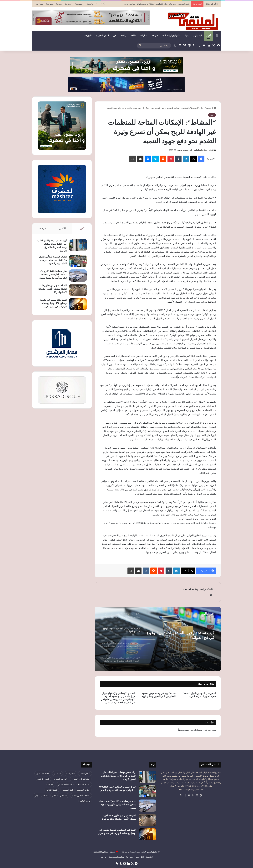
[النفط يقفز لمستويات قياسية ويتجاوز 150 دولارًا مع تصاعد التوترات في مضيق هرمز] (78, 304)
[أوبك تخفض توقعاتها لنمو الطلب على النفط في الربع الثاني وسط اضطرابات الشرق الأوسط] (78, 245)
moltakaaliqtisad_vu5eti (204, 150)
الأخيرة (82, 228)
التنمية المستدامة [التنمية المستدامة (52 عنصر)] (83, 784)
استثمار (198, 36)
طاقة (133, 36)
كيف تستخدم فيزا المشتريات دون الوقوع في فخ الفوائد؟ (181, 636)
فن (115, 36)
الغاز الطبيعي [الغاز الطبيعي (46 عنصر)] (67, 790)
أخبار (209, 36)
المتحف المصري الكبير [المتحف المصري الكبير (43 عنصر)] (81, 795)
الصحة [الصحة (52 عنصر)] (51, 784)
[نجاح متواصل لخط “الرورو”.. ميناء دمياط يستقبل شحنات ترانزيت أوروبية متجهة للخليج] (78, 276)
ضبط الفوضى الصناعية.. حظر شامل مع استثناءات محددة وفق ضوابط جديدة (157, 4)
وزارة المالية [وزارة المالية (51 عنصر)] (85, 801)
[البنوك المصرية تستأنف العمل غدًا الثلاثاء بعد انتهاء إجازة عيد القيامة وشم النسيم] (78, 261)
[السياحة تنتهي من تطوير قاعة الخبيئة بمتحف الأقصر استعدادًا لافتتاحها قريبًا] (78, 290)
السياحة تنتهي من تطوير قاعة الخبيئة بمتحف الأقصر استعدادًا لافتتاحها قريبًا (53, 289)
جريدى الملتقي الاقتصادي (104, 852)
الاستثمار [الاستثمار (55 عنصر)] (58, 773)
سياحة (155, 36)
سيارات (144, 36)
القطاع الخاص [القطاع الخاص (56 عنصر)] (52, 790)
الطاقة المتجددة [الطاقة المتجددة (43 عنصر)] (84, 790)
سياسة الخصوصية (54, 4)
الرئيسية (90, 4)
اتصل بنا (69, 4)
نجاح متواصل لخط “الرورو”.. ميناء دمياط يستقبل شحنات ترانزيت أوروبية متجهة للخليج (53, 275)
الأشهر (62, 228)
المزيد (89, 36)
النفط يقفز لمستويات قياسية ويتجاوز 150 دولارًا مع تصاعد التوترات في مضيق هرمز (53, 303)
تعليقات (42, 228)
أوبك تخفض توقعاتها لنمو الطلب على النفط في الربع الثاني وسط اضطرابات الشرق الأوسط (119, 776)
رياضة (124, 36)
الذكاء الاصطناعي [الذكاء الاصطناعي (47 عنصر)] (65, 784)
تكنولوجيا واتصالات (171, 36)
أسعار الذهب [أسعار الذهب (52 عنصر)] (85, 773)
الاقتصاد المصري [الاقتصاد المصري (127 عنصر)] (43, 773)
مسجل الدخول (196, 730)
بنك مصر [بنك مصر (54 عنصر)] (64, 795)
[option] (158, 639)
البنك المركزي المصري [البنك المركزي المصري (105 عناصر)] (81, 779)
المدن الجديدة (103, 36)
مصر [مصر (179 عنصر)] (54, 795)
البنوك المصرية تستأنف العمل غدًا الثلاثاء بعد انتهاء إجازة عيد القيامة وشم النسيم (53, 260)
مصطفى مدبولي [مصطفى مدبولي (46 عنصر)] (41, 795)
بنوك (186, 36)
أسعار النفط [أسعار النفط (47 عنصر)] (71, 773)
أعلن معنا (79, 4)
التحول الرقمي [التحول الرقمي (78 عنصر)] (43, 779)
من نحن (40, 4)
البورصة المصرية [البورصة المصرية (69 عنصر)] (61, 779)
